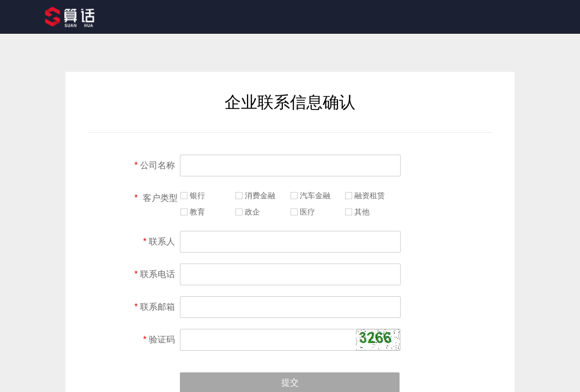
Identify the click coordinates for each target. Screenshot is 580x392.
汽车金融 (315, 195)
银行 (197, 195)
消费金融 (260, 195)
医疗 (307, 212)
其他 (362, 212)
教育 (197, 212)
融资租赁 (370, 195)
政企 (252, 212)
